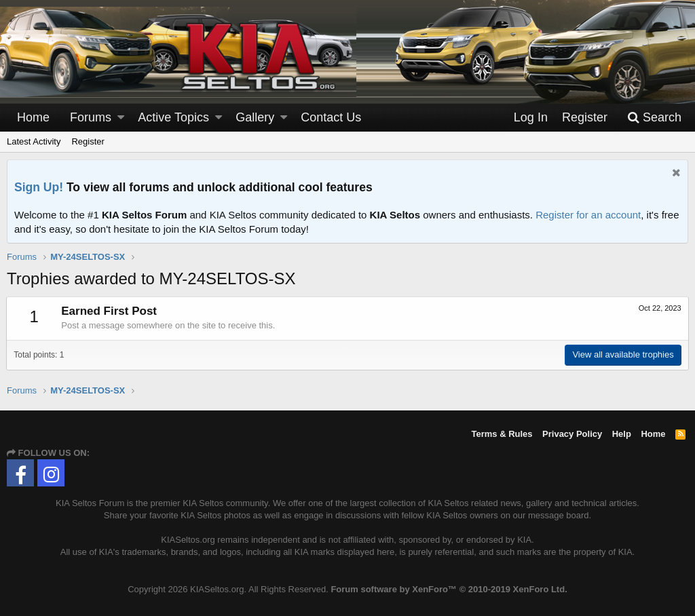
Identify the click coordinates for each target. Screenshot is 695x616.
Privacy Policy (572, 434)
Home (33, 117)
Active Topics (173, 117)
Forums (91, 117)
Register (88, 141)
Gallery (255, 117)
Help (622, 434)
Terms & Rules (502, 434)
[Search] (654, 118)
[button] (121, 118)
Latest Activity (34, 141)
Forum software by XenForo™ (449, 589)
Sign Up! (39, 187)
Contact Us (331, 117)
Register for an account (588, 215)
